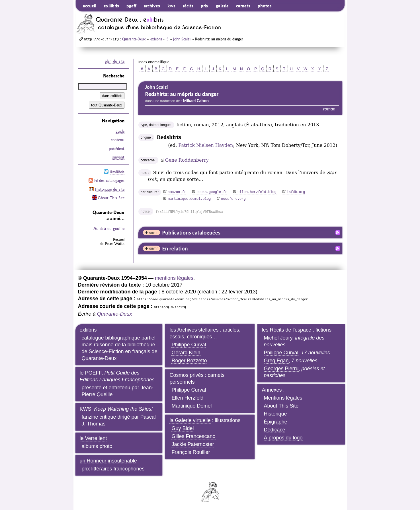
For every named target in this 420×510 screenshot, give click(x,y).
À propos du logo (283, 438)
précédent (117, 148)
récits (188, 6)
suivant (118, 157)
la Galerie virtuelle (190, 420)
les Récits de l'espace (286, 330)
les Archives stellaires (194, 330)
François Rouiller (191, 452)
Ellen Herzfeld (187, 398)
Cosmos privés (186, 375)
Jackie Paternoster (193, 444)
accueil (90, 6)
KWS (86, 409)
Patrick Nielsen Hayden (206, 145)
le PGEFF (91, 373)
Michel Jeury (278, 338)
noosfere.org (233, 199)
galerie (222, 6)
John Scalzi (182, 39)
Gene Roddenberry (187, 160)
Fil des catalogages (109, 180)
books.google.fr (212, 192)
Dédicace (274, 430)
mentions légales (174, 278)
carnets (243, 6)
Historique (275, 414)
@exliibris (117, 171)
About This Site (111, 197)
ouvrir (153, 233)
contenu (118, 140)
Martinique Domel (191, 406)
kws (171, 6)
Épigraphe (275, 422)
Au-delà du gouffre (109, 228)
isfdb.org (296, 192)
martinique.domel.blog (189, 199)
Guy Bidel (183, 428)
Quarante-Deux (134, 39)
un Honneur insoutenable (108, 461)
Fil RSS (338, 233)
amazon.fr (177, 192)
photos (265, 6)
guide (120, 131)
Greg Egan (276, 361)
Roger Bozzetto (189, 361)
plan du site (115, 61)
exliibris (111, 6)
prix (205, 6)
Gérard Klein (186, 353)
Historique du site (110, 188)
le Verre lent (93, 438)
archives (152, 6)
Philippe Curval (189, 345)
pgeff (131, 6)
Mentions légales (283, 398)
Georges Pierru (281, 369)
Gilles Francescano (193, 436)
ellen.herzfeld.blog (257, 192)
